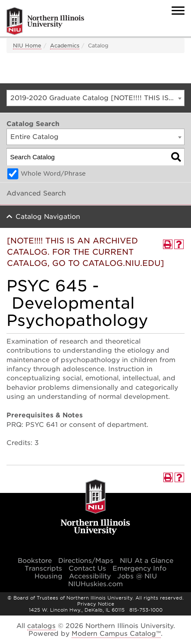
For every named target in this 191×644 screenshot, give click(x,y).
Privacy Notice (96, 604)
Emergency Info (139, 568)
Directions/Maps (86, 561)
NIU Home (27, 46)
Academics (65, 46)
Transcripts (43, 568)
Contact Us (87, 568)
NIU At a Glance (147, 561)
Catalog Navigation (48, 217)
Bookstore (35, 561)
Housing (49, 576)
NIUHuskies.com (95, 584)
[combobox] (95, 98)
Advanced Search (36, 193)
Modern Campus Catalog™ (116, 634)
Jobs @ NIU (137, 576)
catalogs (41, 626)
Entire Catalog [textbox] (34, 137)
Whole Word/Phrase (53, 174)
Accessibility (90, 576)
